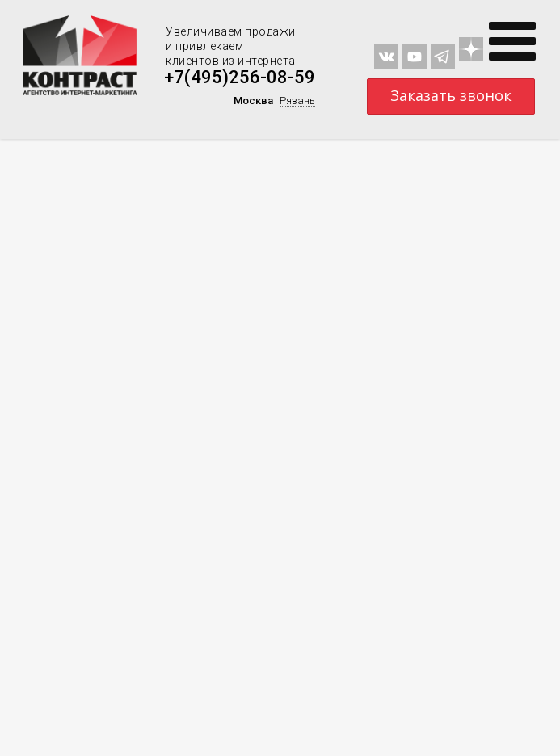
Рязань (297, 101)
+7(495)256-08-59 (240, 78)
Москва (253, 101)
